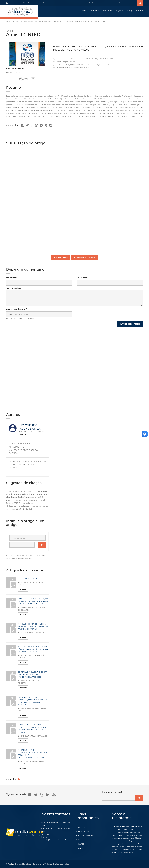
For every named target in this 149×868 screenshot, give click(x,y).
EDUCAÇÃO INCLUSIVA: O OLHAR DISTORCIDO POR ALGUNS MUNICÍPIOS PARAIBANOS (33, 675)
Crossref (82, 827)
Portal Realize (84, 831)
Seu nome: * (12, 278)
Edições (119, 11)
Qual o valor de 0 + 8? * (17, 309)
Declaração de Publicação (85, 258)
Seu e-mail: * (82, 278)
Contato (139, 11)
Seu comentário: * (14, 288)
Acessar (23, 590)
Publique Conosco (126, 3)
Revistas (112, 3)
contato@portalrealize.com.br (54, 840)
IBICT (80, 840)
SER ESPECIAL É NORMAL (29, 579)
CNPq (81, 848)
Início (84, 11)
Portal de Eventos (97, 3)
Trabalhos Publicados (101, 11)
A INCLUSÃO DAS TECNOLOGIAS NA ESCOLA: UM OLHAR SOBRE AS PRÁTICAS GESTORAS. (33, 627)
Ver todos (11, 780)
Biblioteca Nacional (87, 835)
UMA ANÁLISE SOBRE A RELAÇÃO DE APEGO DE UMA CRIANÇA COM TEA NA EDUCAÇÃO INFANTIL (33, 601)
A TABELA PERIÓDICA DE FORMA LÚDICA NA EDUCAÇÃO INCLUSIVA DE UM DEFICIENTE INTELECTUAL (33, 649)
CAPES (81, 844)
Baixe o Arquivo (61, 258)
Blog (130, 11)
